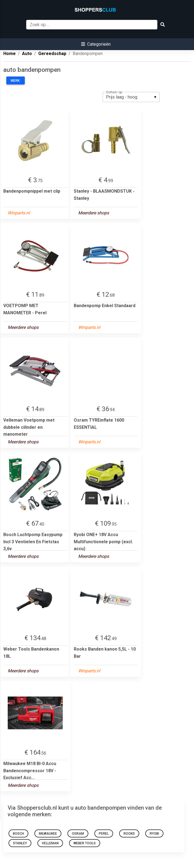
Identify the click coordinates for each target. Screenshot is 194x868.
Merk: (16, 81)
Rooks (129, 834)
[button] (96, 44)
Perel (104, 834)
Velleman (50, 843)
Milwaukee (48, 834)
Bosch (18, 834)
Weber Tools (85, 843)
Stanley (20, 843)
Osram (78, 834)
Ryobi (154, 834)
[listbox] (131, 97)
